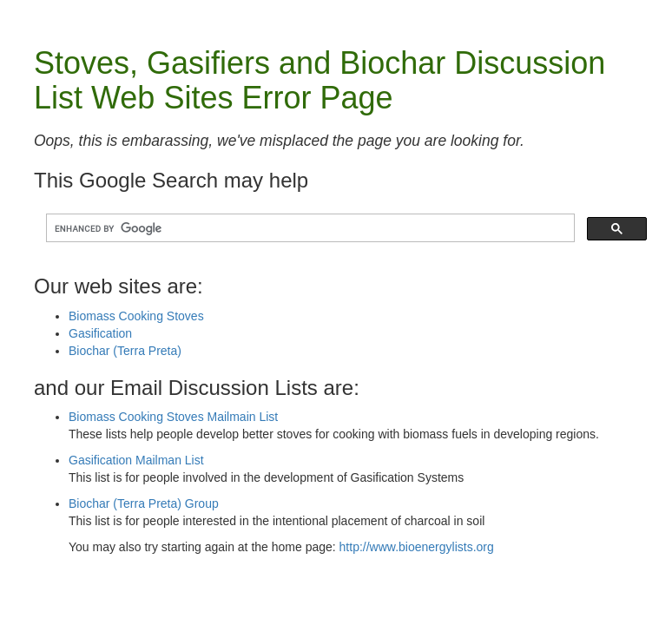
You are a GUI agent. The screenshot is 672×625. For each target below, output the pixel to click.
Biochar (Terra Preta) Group (144, 503)
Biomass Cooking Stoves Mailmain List (173, 417)
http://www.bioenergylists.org (417, 547)
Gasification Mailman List (136, 460)
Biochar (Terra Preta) (125, 351)
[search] (309, 229)
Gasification (100, 333)
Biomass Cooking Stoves (136, 316)
